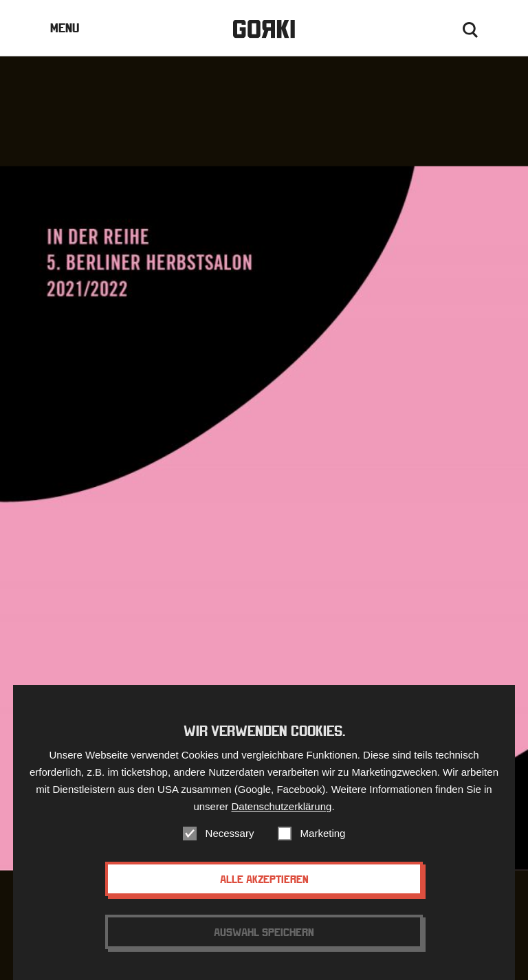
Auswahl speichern (264, 941)
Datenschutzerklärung (281, 815)
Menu (65, 28)
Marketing (323, 842)
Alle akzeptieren (264, 888)
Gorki (264, 29)
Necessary (230, 842)
